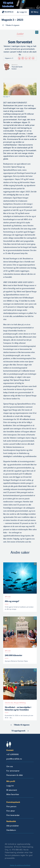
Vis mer (7, 97)
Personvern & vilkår (15, 775)
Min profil (11, 781)
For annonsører (13, 771)
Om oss (10, 766)
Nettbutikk (11, 821)
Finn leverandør (13, 815)
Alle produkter (13, 826)
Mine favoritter (13, 794)
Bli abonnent (12, 790)
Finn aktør (11, 811)
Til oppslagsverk (18, 731)
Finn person (11, 807)
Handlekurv (11, 830)
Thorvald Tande (17, 67)
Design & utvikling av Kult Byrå (20, 865)
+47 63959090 (12, 754)
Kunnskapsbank (13, 802)
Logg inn (10, 786)
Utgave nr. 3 (9, 58)
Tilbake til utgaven (12, 25)
